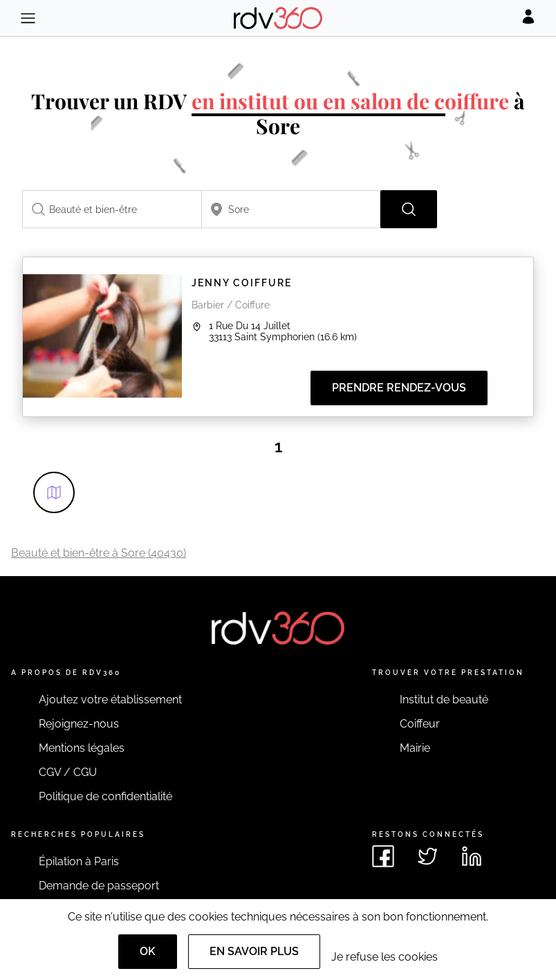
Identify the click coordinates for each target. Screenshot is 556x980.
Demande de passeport (99, 886)
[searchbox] (112, 209)
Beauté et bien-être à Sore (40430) (99, 553)
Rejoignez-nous (79, 724)
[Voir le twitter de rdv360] (427, 856)
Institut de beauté (444, 700)
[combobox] (112, 209)
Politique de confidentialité (105, 796)
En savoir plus (254, 951)
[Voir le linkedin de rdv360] (472, 856)
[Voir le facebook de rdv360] (383, 856)
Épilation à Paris (79, 861)
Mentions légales (82, 748)
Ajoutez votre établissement (110, 700)
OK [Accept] (148, 951)
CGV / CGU (68, 772)
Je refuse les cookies (384, 957)
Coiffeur (420, 724)
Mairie (415, 748)
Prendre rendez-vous (399, 388)
